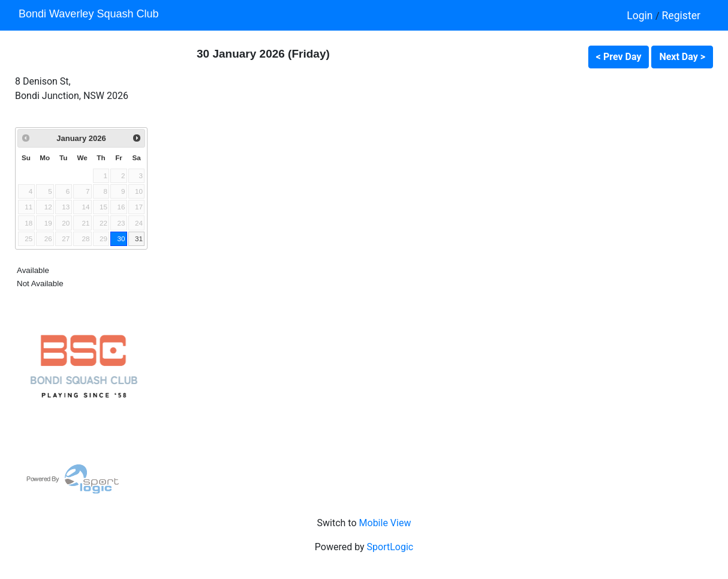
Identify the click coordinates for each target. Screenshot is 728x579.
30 (121, 238)
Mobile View (385, 523)
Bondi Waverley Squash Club (88, 14)
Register (681, 16)
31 (139, 238)
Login (641, 16)
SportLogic (390, 547)
